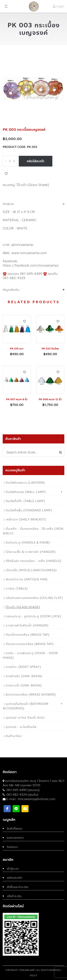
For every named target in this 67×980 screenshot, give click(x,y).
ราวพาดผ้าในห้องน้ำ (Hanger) (27, 625)
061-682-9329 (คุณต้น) (22, 795)
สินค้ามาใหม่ (14, 736)
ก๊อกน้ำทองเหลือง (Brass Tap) (28, 635)
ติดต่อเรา (12, 847)
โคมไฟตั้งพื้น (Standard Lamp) (29, 510)
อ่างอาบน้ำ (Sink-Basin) (24, 685)
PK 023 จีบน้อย (50, 349)
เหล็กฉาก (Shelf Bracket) (26, 519)
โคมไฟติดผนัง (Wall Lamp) (26, 492)
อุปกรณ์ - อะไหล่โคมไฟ (21, 727)
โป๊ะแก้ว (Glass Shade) (33, 185)
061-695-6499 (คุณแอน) (23, 790)
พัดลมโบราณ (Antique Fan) (27, 579)
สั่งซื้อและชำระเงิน (18, 887)
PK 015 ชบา (17, 349)
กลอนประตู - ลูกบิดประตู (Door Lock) (33, 616)
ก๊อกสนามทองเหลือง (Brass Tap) (30, 644)
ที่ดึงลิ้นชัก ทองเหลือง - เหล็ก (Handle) (34, 561)
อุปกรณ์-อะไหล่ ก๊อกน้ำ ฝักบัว (25, 718)
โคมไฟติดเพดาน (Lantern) (25, 483)
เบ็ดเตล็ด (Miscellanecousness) (31, 570)
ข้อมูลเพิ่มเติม (11, 290)
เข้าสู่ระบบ (13, 869)
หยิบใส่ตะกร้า (36, 161)
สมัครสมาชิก (14, 878)
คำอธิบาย (8, 204)
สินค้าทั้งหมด (14, 829)
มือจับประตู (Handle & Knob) (28, 543)
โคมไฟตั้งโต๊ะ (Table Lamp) (25, 501)
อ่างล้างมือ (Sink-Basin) (24, 676)
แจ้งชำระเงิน (14, 896)
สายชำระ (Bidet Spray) (23, 667)
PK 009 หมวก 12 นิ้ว (50, 399)
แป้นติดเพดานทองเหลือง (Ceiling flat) (34, 598)
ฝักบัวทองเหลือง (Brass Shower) (31, 695)
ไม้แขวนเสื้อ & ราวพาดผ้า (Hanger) (31, 552)
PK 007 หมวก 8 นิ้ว (17, 399)
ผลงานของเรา (15, 838)
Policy (34, 976)
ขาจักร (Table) (17, 589)
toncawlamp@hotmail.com (37, 799)
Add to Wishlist (6, 174)
